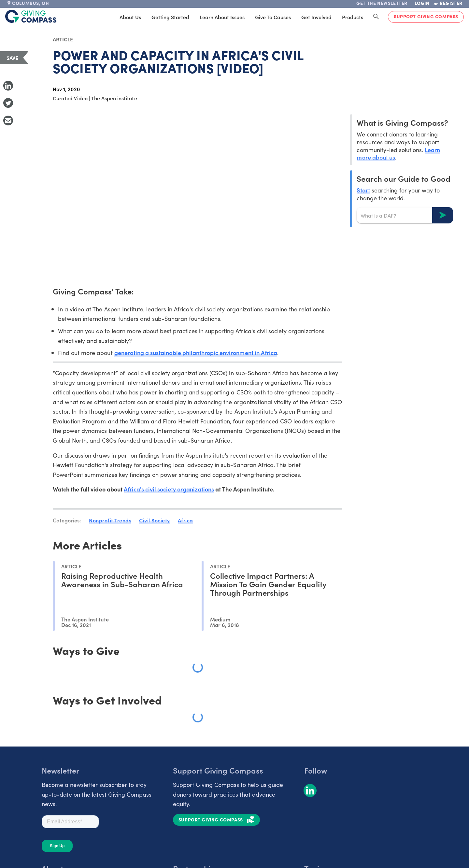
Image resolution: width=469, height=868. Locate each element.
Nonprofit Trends (110, 520)
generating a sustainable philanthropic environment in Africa (196, 353)
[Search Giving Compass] (376, 17)
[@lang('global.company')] (31, 16)
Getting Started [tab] (170, 17)
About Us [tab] (130, 17)
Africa (185, 520)
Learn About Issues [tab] (222, 17)
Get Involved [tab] (316, 17)
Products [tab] (353, 17)
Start (363, 190)
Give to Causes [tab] (273, 17)
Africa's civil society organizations (169, 489)
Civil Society (155, 520)
